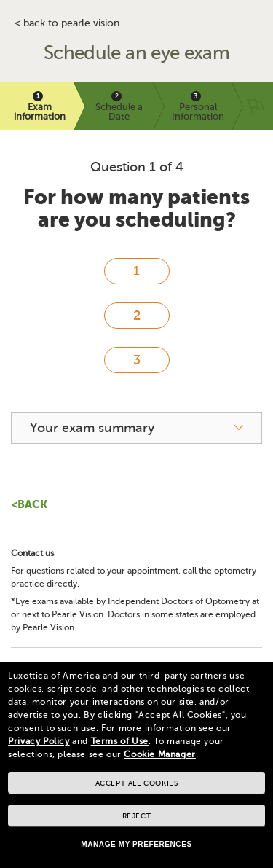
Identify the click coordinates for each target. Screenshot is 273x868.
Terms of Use (120, 741)
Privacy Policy (39, 741)
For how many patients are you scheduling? (136, 208)
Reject (137, 816)
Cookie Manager (159, 754)
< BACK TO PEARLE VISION (67, 23)
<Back (29, 504)
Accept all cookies (137, 783)
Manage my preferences (136, 844)
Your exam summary (92, 428)
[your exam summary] (136, 428)
